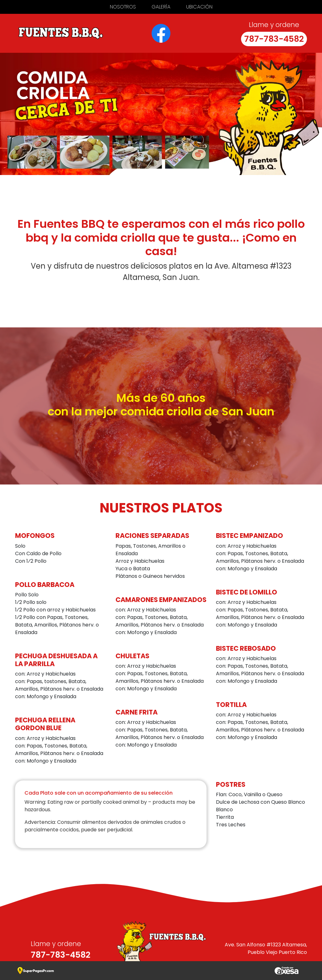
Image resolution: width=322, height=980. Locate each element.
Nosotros (123, 7)
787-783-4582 (274, 39)
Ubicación (199, 7)
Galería (161, 7)
